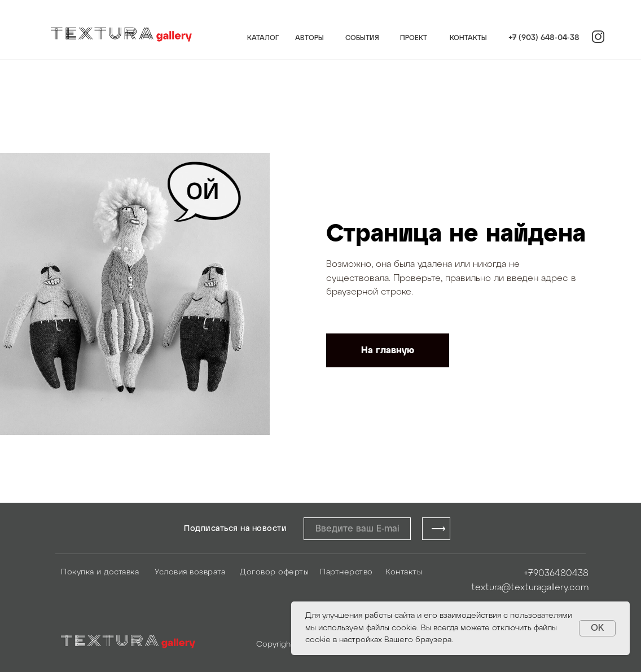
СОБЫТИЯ (362, 38)
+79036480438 (556, 574)
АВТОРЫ (309, 38)
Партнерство (346, 572)
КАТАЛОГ (263, 38)
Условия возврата (190, 572)
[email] (357, 529)
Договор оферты (274, 572)
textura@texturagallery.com (530, 588)
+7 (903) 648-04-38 (544, 38)
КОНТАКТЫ (468, 38)
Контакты (404, 572)
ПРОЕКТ (414, 38)
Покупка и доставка (100, 572)
